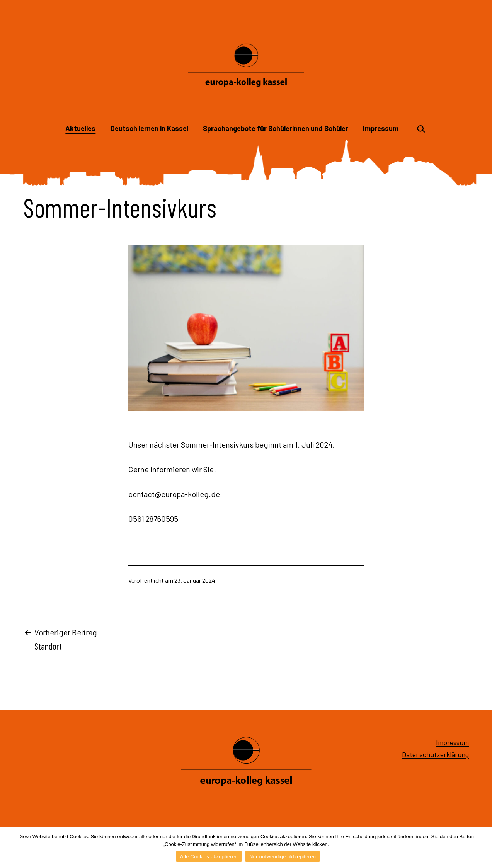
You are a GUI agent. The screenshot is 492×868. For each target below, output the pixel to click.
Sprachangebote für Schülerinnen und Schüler (276, 128)
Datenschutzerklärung (435, 754)
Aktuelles (80, 128)
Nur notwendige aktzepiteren (283, 857)
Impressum (381, 128)
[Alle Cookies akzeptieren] (482, 848)
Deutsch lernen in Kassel (149, 128)
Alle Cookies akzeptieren (209, 857)
